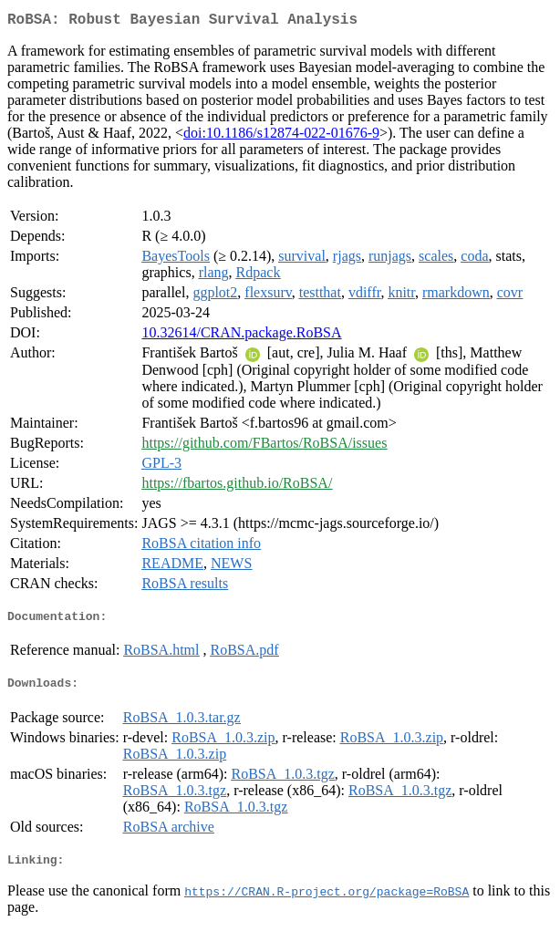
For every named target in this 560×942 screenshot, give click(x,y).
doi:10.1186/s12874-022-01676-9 (281, 136)
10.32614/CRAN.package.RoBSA (241, 336)
